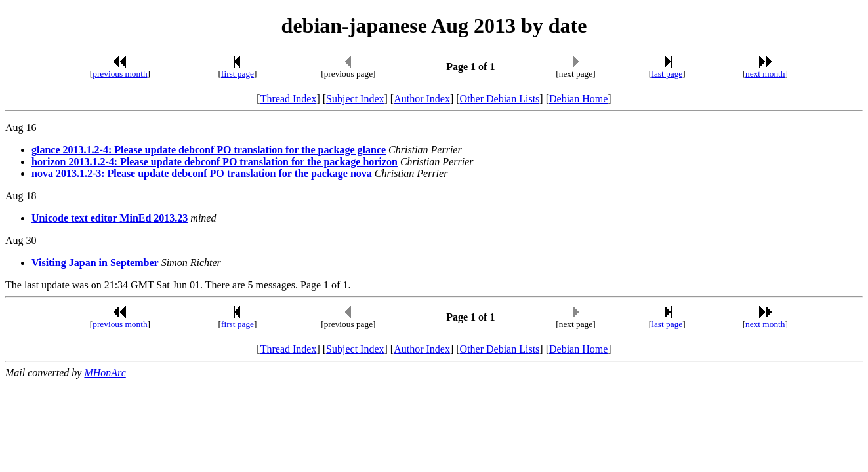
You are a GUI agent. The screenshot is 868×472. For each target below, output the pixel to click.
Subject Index (355, 99)
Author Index (422, 99)
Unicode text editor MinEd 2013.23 (110, 218)
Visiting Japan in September (95, 263)
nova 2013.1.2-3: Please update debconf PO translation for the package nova (202, 173)
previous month (120, 74)
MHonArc (105, 373)
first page (238, 74)
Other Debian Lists (500, 99)
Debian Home (578, 99)
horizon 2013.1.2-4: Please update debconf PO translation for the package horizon (215, 162)
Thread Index (289, 99)
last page (667, 74)
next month (765, 74)
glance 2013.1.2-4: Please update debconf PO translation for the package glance (209, 150)
